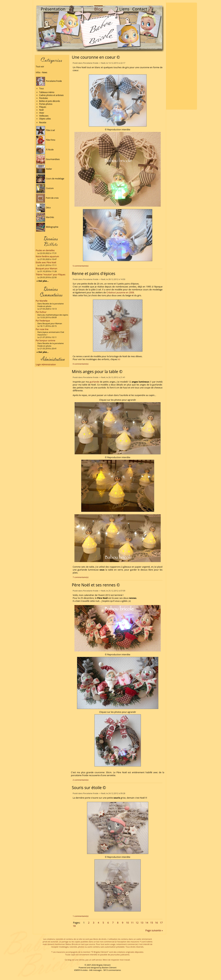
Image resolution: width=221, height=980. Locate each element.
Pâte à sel (45, 130)
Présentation (53, 9)
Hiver (42, 113)
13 (142, 923)
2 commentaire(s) (81, 780)
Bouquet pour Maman (47, 269)
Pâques (43, 107)
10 (127, 923)
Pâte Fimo (46, 140)
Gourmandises (48, 159)
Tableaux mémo (47, 92)
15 (152, 923)
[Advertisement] (181, 56)
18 (74, 926)
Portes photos (46, 104)
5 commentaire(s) (81, 266)
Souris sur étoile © (89, 788)
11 (132, 923)
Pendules (44, 98)
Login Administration (46, 365)
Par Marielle (42, 301)
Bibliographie (47, 227)
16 (156, 923)
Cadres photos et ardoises (51, 95)
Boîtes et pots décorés (50, 101)
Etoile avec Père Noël (46, 262)
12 (137, 923)
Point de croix (47, 198)
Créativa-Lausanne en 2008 (120, 293)
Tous (41, 88)
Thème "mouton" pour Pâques (51, 275)
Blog (99, 9)
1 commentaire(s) (81, 916)
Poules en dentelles (45, 250)
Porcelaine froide (49, 81)
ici (119, 359)
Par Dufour (41, 312)
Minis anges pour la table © (97, 371)
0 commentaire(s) (81, 364)
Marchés (45, 217)
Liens (124, 9)
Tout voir (40, 67)
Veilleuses (44, 116)
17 (161, 923)
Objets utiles (45, 119)
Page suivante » (154, 930)
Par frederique (43, 321)
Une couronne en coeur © (96, 57)
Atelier (44, 169)
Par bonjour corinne (45, 341)
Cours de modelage (50, 179)
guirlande (94, 382)
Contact (140, 9)
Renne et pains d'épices (94, 273)
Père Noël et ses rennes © (96, 585)
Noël (41, 110)
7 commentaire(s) (81, 577)
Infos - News (41, 72)
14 (147, 923)
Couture (45, 188)
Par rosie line (42, 329)
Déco (43, 208)
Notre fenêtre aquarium (47, 256)
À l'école (45, 150)
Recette (43, 122)
